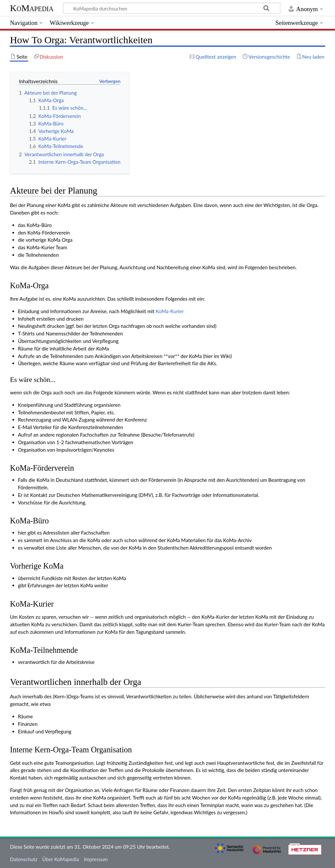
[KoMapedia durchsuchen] (172, 8)
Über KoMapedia (61, 859)
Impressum (96, 859)
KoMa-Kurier (170, 311)
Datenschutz (24, 859)
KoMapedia (32, 8)
